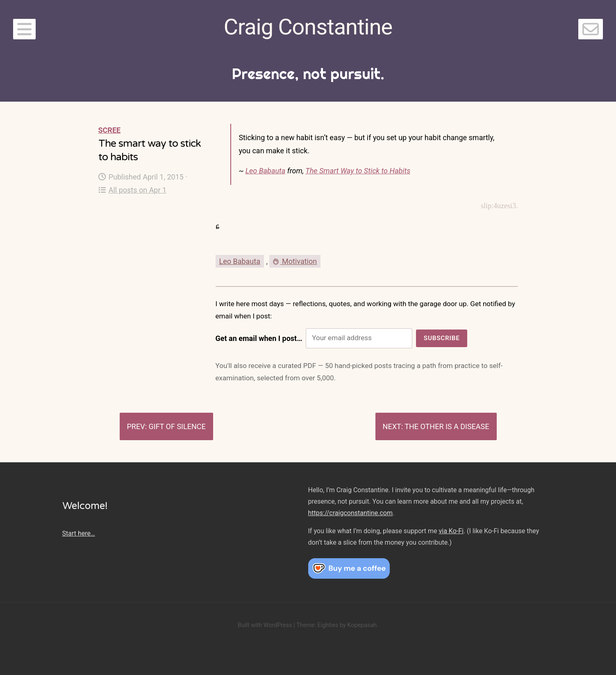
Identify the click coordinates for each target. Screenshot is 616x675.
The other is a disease (447, 426)
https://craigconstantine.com (350, 513)
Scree (110, 130)
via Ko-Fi (451, 531)
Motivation (295, 261)
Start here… (79, 533)
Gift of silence (177, 426)
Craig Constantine (308, 27)
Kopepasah (362, 625)
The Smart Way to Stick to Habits (358, 171)
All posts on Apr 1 (133, 190)
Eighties (328, 625)
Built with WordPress (265, 625)
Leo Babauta (266, 171)
